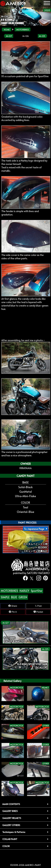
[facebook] (24, 578)
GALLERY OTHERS (11, 825)
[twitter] (31, 578)
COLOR (6, 846)
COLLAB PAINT (10, 839)
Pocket (38, 612)
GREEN (23, 597)
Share (13, 606)
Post (38, 606)
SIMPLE (5, 597)
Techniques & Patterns (14, 832)
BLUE (14, 597)
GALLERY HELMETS (12, 818)
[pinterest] (44, 578)
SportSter (37, 591)
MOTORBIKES (23, 29)
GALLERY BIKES (10, 811)
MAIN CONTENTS (11, 804)
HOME (7, 29)
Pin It (13, 612)
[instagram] (38, 578)
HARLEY (24, 591)
